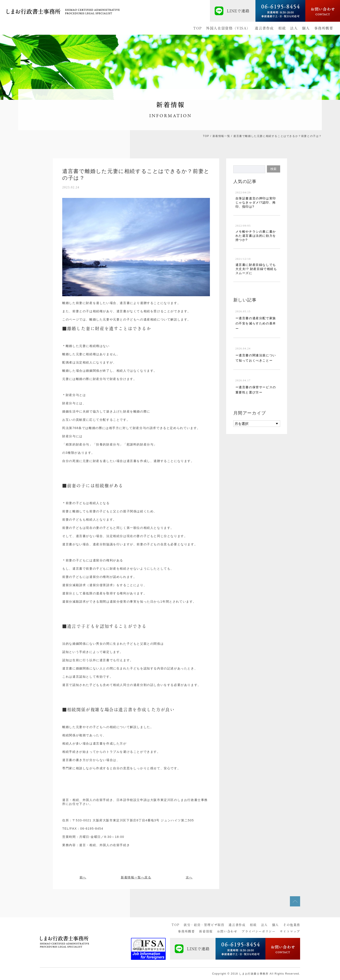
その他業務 (292, 925)
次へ (189, 877)
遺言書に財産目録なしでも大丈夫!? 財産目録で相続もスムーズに (256, 269)
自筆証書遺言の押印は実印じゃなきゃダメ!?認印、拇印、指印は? (256, 202)
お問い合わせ (227, 931)
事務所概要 (324, 28)
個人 (306, 28)
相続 (282, 28)
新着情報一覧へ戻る (136, 877)
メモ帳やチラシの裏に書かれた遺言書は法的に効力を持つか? (256, 236)
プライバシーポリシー (258, 931)
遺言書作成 (264, 28)
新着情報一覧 (221, 136)
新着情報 (206, 931)
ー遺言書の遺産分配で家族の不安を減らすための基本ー (256, 323)
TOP (197, 28)
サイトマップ (290, 931)
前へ (83, 877)
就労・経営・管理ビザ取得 (204, 925)
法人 (294, 28)
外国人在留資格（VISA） (228, 28)
